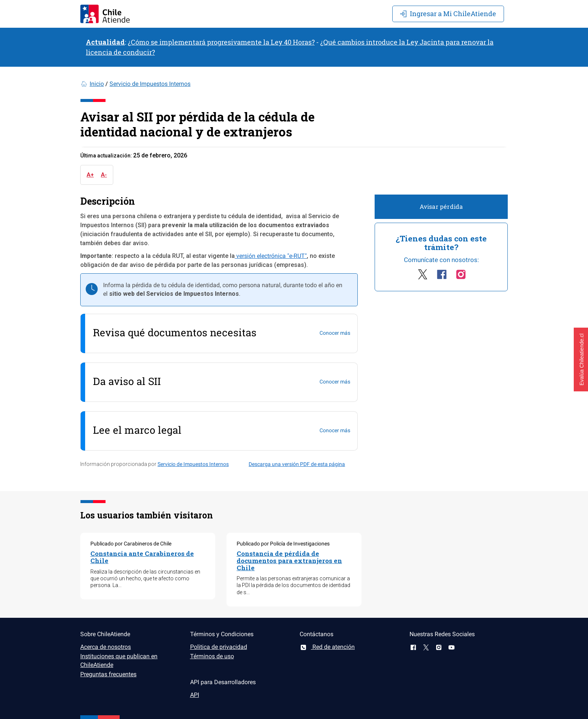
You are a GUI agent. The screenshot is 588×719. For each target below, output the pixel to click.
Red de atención (327, 647)
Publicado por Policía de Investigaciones (283, 544)
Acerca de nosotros (106, 647)
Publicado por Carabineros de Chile (131, 544)
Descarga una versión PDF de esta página (297, 464)
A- (104, 175)
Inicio (97, 84)
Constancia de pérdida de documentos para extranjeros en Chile (289, 560)
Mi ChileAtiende (448, 13)
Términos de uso (212, 656)
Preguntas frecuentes (108, 674)
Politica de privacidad (219, 647)
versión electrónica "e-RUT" (271, 256)
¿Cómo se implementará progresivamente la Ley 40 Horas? (221, 42)
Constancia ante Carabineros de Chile (142, 557)
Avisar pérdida (441, 206)
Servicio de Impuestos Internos (150, 84)
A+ (90, 175)
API (195, 695)
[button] (581, 359)
